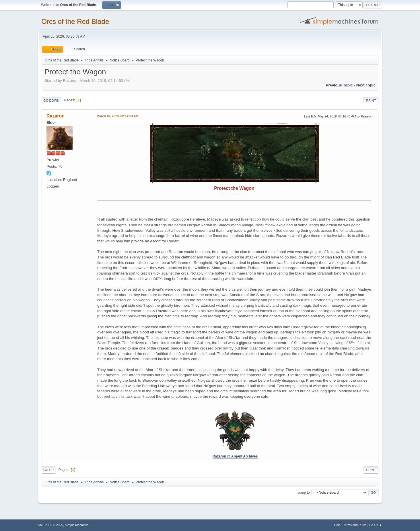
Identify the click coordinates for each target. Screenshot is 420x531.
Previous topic (339, 85)
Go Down (51, 101)
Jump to (304, 492)
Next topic (366, 85)
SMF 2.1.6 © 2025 (50, 525)
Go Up (48, 470)
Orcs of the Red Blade (75, 21)
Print (371, 101)
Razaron (56, 116)
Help (337, 525)
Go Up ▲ (376, 525)
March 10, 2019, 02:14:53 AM (117, 116)
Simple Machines (77, 525)
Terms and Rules (355, 525)
